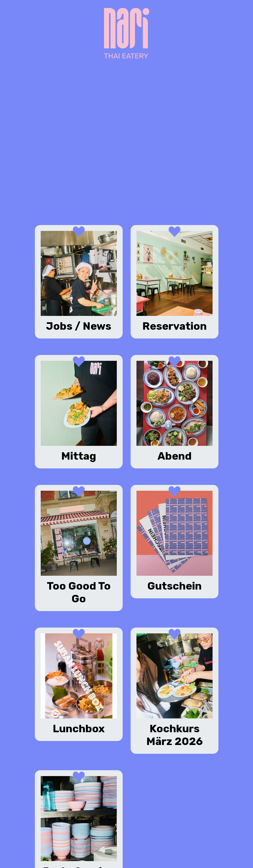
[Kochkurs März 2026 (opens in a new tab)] (175, 691)
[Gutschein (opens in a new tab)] (175, 542)
